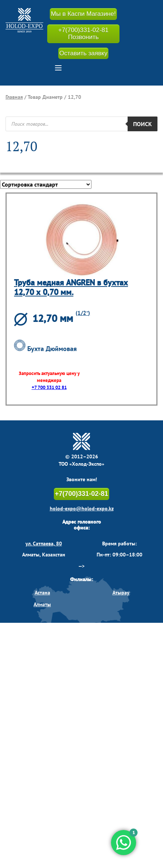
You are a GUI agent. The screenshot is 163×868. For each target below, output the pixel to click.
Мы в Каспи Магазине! (83, 14)
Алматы (42, 604)
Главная (14, 97)
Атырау (121, 593)
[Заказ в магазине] (46, 184)
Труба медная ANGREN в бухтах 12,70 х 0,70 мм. (71, 287)
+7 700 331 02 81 (49, 387)
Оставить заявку (83, 53)
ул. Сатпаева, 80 (44, 544)
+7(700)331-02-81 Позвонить (84, 34)
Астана (42, 593)
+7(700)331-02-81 (82, 494)
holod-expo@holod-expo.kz (82, 508)
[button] (58, 68)
